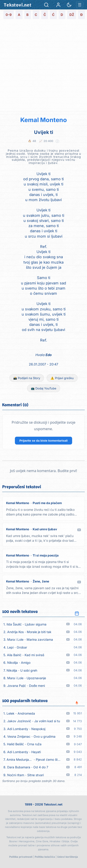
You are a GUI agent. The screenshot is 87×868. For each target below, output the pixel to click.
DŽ (72, 15)
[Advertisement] (43, 66)
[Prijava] (58, 5)
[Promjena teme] (69, 5)
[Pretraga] (46, 5)
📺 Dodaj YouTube (44, 388)
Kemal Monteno (44, 120)
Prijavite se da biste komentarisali (43, 441)
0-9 (9, 15)
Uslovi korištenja (68, 857)
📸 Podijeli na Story (27, 378)
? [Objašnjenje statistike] (57, 141)
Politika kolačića (45, 857)
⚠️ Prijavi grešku (62, 378)
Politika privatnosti (21, 857)
